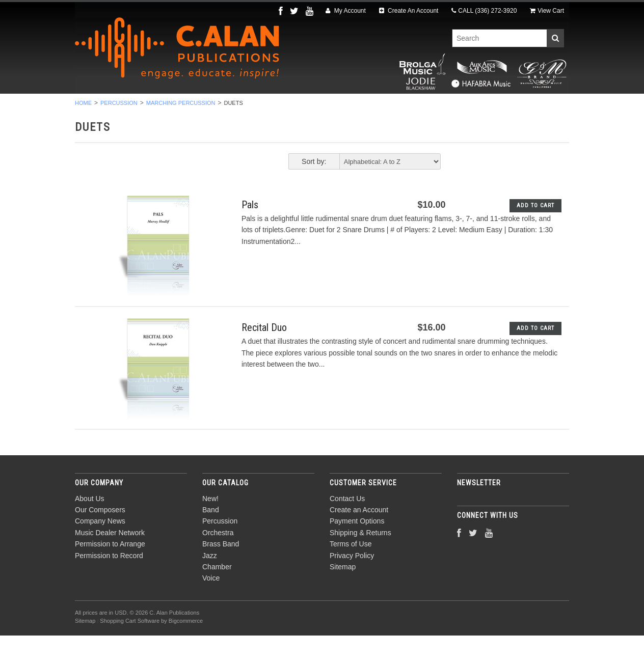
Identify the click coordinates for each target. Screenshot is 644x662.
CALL (484, 11)
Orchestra (262, 107)
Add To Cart (535, 232)
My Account (345, 11)
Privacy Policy (352, 582)
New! (107, 107)
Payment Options (357, 548)
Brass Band (326, 107)
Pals (250, 231)
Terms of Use (351, 571)
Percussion (199, 107)
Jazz (378, 107)
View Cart (547, 11)
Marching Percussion (181, 129)
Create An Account (409, 11)
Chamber (424, 107)
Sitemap (343, 593)
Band (146, 107)
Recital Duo (264, 354)
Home (83, 129)
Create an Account (359, 536)
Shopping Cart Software (130, 648)
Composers (524, 107)
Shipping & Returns (360, 559)
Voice (472, 107)
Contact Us (347, 525)
